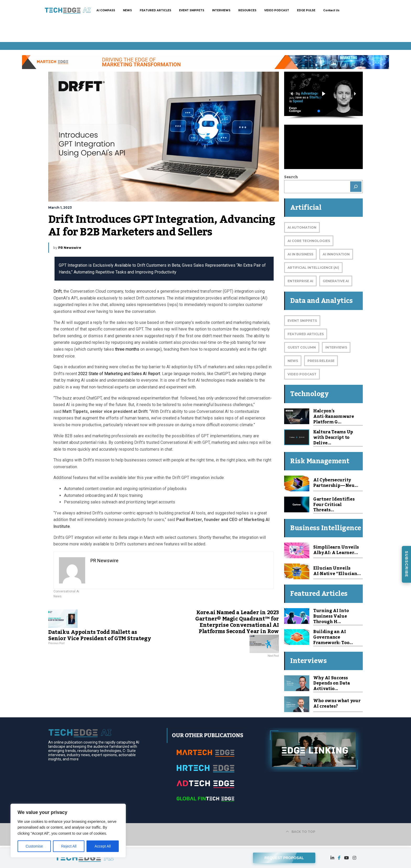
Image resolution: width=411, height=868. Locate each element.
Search (291, 177)
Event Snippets (302, 321)
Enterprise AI (300, 281)
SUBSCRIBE (407, 564)
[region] (68, 831)
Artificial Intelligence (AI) (313, 268)
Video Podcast (302, 374)
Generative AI (336, 281)
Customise (34, 846)
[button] (323, 94)
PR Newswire (70, 248)
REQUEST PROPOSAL (284, 857)
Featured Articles (306, 334)
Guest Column (302, 347)
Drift (58, 291)
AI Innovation (336, 254)
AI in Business (300, 254)
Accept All (103, 846)
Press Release (321, 361)
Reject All (69, 846)
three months (127, 349)
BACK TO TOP (301, 832)
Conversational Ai (66, 591)
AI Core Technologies (309, 241)
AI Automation (302, 227)
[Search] (356, 187)
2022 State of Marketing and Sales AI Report (119, 374)
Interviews (336, 347)
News (58, 596)
